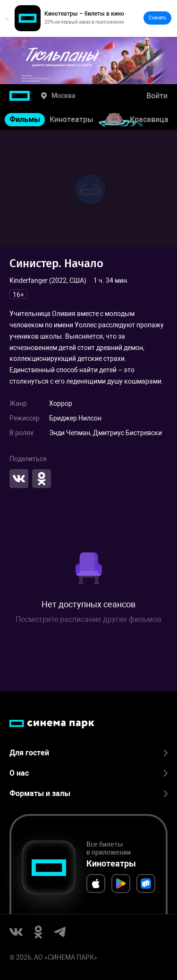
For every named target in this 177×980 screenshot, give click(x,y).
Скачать (157, 18)
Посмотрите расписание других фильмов (88, 619)
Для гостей (88, 753)
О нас (88, 773)
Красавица (149, 119)
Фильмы (25, 119)
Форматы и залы (88, 793)
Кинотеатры (72, 119)
